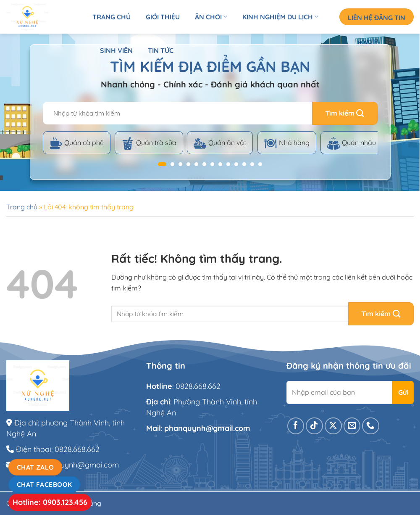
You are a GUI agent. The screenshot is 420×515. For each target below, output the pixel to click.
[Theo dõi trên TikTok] (314, 426)
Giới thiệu (163, 17)
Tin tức (161, 50)
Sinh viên (116, 50)
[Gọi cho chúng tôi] (371, 426)
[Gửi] (345, 113)
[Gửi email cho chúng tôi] (352, 426)
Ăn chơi (211, 17)
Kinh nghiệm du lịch (280, 17)
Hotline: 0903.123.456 (50, 502)
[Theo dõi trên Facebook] (296, 426)
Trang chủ (112, 17)
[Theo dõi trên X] (333, 426)
